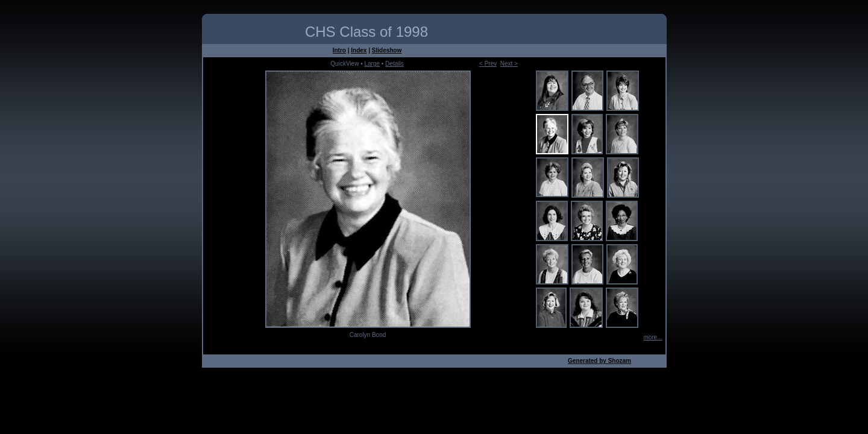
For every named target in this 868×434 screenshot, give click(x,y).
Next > (509, 64)
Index (359, 50)
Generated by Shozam (599, 361)
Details (395, 64)
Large (372, 64)
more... (653, 337)
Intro (339, 50)
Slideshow (387, 50)
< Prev (488, 64)
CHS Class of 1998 (366, 32)
